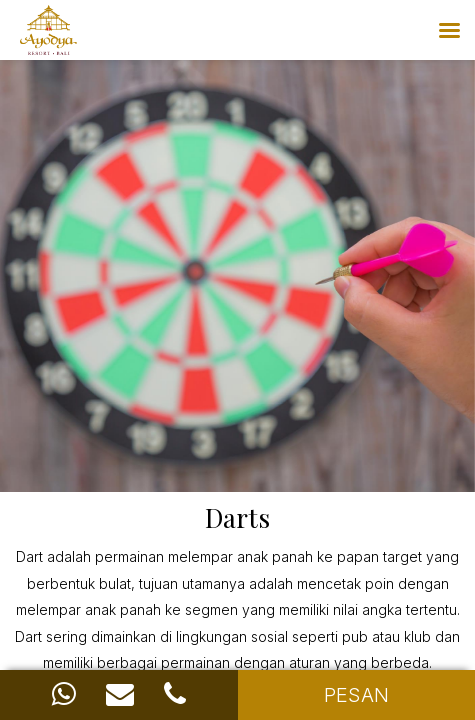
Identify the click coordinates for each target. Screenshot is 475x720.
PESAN (356, 695)
